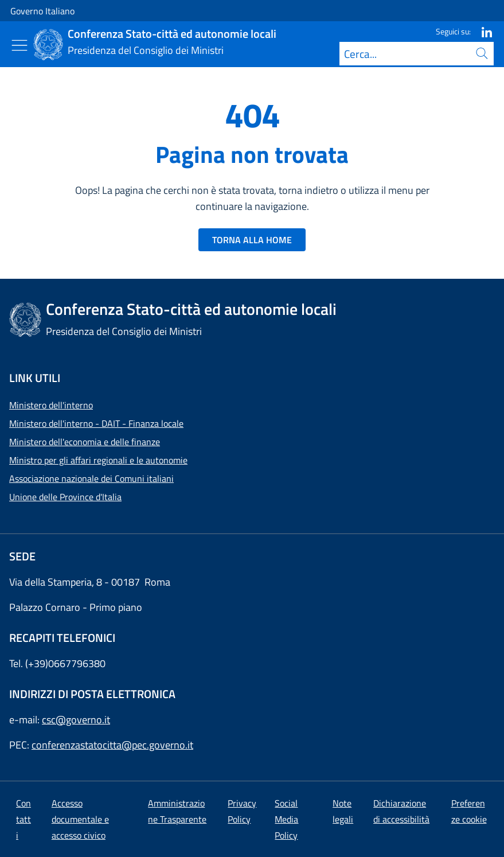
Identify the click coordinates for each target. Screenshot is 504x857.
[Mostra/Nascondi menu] (19, 45)
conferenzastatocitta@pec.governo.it (112, 745)
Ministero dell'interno (51, 405)
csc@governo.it (76, 720)
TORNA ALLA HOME (252, 240)
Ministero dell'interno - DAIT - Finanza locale (96, 423)
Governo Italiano (42, 11)
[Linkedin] (482, 31)
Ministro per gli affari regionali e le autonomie (98, 460)
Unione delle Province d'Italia (65, 497)
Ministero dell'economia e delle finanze (85, 442)
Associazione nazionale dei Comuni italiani (91, 478)
